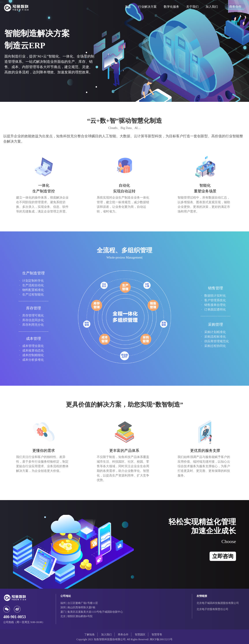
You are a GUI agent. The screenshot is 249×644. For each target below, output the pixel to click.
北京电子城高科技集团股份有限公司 (218, 603)
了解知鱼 (89, 634)
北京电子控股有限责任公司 (212, 609)
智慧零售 (157, 634)
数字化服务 (171, 7)
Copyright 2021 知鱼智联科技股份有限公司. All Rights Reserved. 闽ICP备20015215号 (124, 639)
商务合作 (235, 7)
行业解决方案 (147, 7)
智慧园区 (140, 634)
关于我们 (192, 7)
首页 (128, 7)
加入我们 (212, 7)
